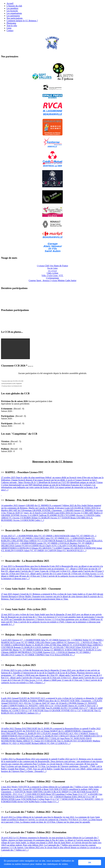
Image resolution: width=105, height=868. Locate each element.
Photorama (11, 23)
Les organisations (14, 13)
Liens (9, 28)
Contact (10, 31)
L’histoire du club (14, 6)
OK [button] (90, 863)
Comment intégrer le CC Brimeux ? (22, 21)
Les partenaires (13, 16)
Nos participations (15, 18)
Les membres (12, 8)
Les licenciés (12, 11)
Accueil (10, 3)
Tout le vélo (12, 26)
